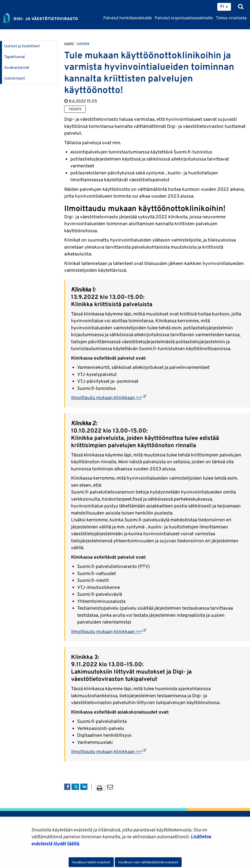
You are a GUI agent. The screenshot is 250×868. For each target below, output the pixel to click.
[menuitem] (224, 7)
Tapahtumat (15, 57)
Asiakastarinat (17, 67)
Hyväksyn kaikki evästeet (91, 862)
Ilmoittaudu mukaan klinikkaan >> (109, 397)
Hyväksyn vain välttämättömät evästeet (148, 862)
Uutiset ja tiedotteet (22, 46)
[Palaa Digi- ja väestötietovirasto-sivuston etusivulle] (41, 18)
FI (222, 6)
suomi (69, 43)
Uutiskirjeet (15, 78)
